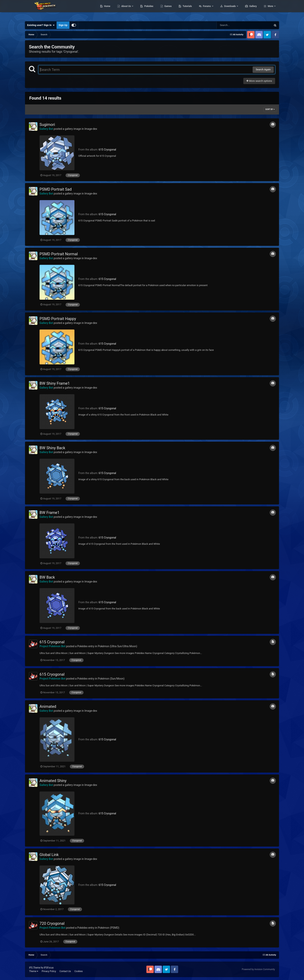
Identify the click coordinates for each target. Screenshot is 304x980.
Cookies (79, 971)
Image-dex (91, 129)
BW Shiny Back (52, 448)
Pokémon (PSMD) (108, 928)
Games (186, 10)
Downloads (249, 10)
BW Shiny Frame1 (55, 383)
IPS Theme (35, 968)
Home (126, 10)
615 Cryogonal (107, 150)
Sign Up (63, 25)
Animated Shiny (53, 781)
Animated (48, 706)
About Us (145, 10)
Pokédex (167, 10)
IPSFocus (49, 968)
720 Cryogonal (52, 923)
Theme (34, 971)
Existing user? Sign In (41, 25)
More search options (259, 81)
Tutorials (206, 10)
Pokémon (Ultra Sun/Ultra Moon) (117, 646)
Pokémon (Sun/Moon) (111, 679)
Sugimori (47, 125)
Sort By (270, 109)
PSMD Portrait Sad (56, 189)
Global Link (49, 855)
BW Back (47, 577)
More (270, 10)
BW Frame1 (50, 513)
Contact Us (65, 971)
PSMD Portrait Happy (58, 319)
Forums (226, 10)
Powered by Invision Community (258, 969)
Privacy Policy (49, 971)
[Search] (234, 25)
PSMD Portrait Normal (59, 254)
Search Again (263, 69)
